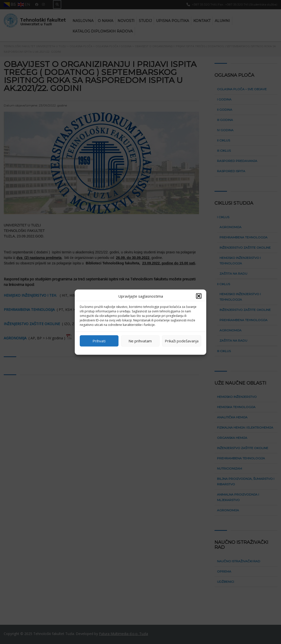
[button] (199, 296)
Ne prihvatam (140, 341)
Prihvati (99, 341)
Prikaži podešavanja (182, 341)
